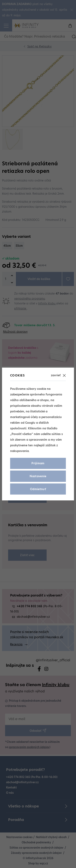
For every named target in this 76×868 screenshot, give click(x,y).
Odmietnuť (38, 489)
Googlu (30, 423)
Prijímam (38, 463)
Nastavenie (38, 476)
